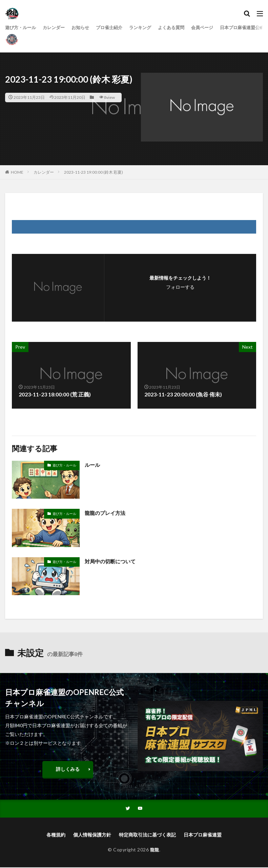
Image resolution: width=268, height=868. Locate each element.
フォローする (180, 287)
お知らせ (85, 28)
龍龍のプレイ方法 (106, 513)
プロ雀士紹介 (116, 28)
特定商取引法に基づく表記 (147, 835)
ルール (93, 465)
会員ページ (214, 28)
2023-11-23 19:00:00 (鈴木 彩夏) (94, 172)
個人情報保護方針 (92, 835)
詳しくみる (68, 769)
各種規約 (56, 835)
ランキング (148, 28)
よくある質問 (181, 28)
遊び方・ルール (22, 28)
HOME (17, 172)
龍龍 (155, 850)
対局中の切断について (112, 561)
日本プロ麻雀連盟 (203, 835)
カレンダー (57, 28)
